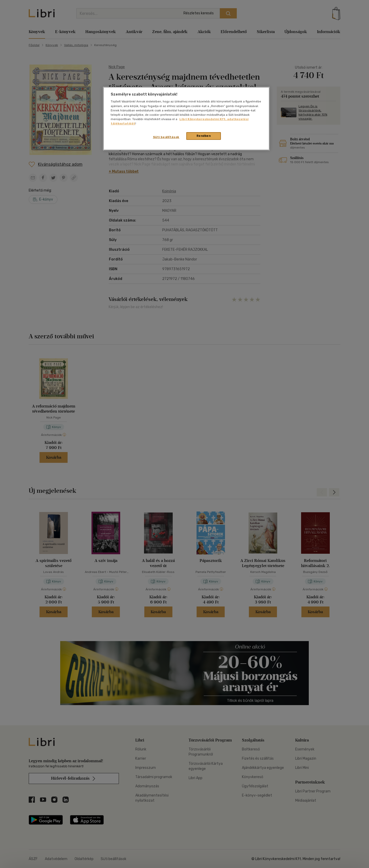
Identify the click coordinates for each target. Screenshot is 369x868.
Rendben (204, 136)
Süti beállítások (166, 137)
